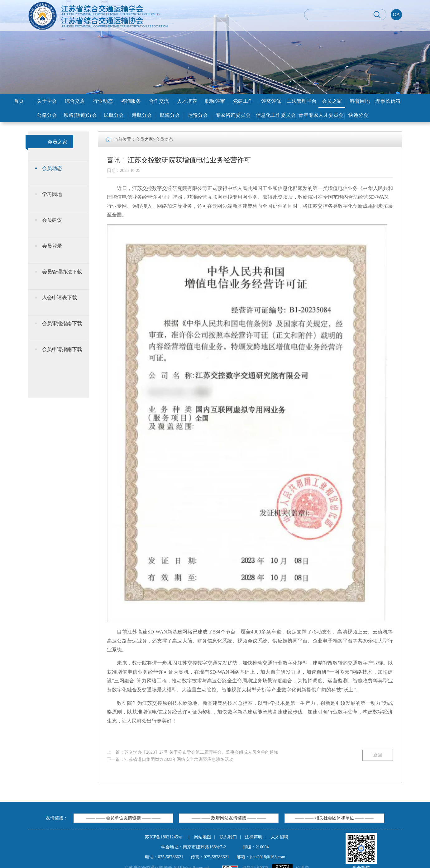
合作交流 (159, 101)
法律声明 (254, 837)
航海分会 (170, 115)
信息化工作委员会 (276, 115)
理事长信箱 (388, 101)
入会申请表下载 (60, 298)
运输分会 (198, 115)
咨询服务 (131, 101)
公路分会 (47, 115)
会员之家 (332, 101)
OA (396, 14)
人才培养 (187, 101)
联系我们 (228, 837)
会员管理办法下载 (62, 272)
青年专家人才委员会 (321, 115)
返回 (378, 755)
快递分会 (358, 115)
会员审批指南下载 (62, 323)
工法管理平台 (302, 101)
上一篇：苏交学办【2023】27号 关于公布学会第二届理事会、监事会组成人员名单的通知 (193, 752)
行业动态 (103, 101)
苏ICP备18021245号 (164, 837)
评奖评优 (271, 101)
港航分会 (142, 115)
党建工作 (243, 101)
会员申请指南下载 (62, 349)
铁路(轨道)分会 (80, 115)
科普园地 (360, 101)
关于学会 (47, 101)
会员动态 (52, 168)
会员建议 (52, 220)
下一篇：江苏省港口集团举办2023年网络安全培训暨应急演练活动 (170, 759)
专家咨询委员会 (233, 115)
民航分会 (114, 115)
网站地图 (203, 837)
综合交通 (75, 101)
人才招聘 (279, 837)
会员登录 (52, 246)
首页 (19, 101)
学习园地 (52, 194)
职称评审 (215, 101)
